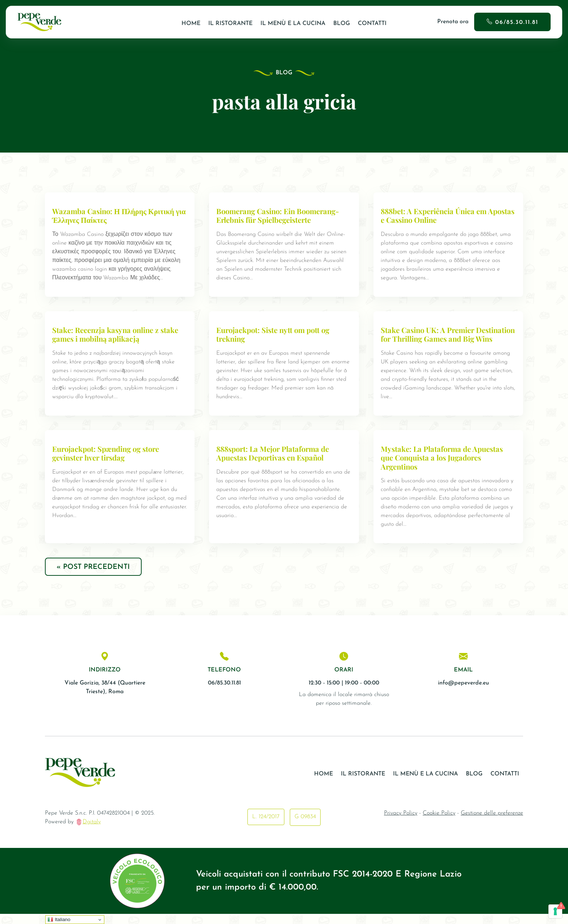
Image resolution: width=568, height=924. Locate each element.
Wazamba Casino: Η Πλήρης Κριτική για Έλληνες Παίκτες (120, 216)
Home (191, 24)
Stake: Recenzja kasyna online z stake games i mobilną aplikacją (116, 334)
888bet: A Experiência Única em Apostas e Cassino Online (434, 216)
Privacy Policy (401, 823)
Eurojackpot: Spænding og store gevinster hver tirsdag (107, 462)
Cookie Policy (439, 823)
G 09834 (306, 827)
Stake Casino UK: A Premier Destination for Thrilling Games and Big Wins (443, 339)
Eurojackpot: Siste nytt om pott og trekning (274, 334)
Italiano (59, 920)
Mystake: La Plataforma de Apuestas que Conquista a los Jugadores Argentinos (442, 466)
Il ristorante (230, 24)
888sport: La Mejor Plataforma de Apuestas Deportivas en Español (274, 462)
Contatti (372, 24)
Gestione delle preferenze (492, 823)
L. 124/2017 (266, 827)
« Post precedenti (94, 577)
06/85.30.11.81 (517, 22)
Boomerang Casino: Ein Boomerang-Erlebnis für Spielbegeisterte (280, 216)
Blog (342, 24)
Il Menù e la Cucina (293, 24)
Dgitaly (92, 832)
